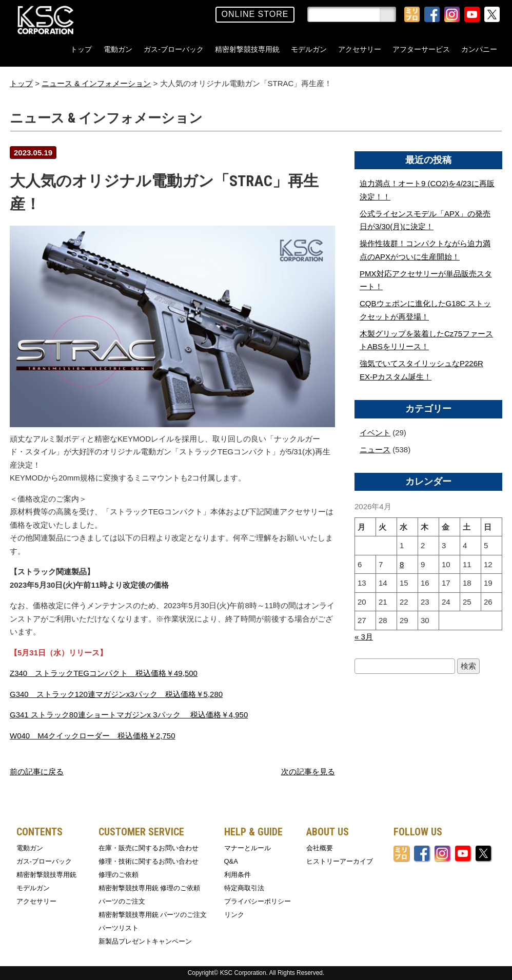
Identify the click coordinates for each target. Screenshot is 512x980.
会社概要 (320, 848)
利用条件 (238, 875)
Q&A (231, 861)
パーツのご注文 (122, 901)
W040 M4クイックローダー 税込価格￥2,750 (93, 736)
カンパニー (479, 49)
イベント (375, 433)
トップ (81, 49)
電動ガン (118, 49)
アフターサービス (421, 49)
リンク (234, 915)
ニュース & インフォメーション (96, 83)
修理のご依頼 (119, 875)
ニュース (375, 449)
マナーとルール (248, 848)
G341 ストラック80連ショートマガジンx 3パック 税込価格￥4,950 (129, 715)
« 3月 (364, 637)
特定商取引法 (244, 888)
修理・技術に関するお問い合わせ (149, 861)
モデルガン (309, 49)
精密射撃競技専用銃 (247, 49)
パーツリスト (119, 928)
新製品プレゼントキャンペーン (145, 941)
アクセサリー (360, 49)
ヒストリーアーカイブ (340, 861)
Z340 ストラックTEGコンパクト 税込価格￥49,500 (104, 673)
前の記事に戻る (37, 772)
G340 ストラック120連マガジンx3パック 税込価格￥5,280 (116, 694)
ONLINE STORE (255, 14)
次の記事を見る (308, 772)
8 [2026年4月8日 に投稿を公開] (402, 564)
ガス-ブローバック (174, 49)
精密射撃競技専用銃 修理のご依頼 (150, 888)
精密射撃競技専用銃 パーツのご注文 (153, 915)
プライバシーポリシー (258, 901)
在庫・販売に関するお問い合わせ (149, 848)
